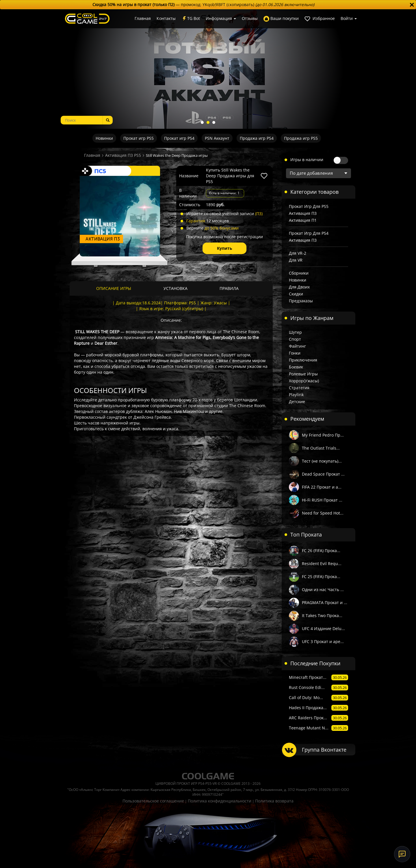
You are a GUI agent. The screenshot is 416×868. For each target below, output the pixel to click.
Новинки (104, 138)
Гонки (295, 353)
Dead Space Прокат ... (323, 474)
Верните (212, 228)
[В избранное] (264, 176)
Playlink (296, 395)
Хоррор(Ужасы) (304, 381)
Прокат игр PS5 (139, 138)
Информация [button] (221, 18)
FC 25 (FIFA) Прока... (321, 577)
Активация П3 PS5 (123, 155)
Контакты (166, 18)
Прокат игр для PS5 (309, 206)
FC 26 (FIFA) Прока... (321, 551)
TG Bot (191, 19)
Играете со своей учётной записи (224, 214)
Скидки (296, 294)
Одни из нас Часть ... (323, 589)
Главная (143, 18)
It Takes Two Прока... (322, 615)
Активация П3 (303, 213)
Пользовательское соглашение (153, 801)
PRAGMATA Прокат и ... (325, 602)
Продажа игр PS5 (301, 138)
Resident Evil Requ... (322, 564)
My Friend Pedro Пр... (323, 435)
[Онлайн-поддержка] (402, 854)
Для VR (296, 260)
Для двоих (299, 287)
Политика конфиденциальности (220, 801)
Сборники (299, 273)
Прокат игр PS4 (179, 138)
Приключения (303, 360)
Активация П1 (303, 220)
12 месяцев (208, 221)
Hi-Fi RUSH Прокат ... (322, 500)
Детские (297, 402)
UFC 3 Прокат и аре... (323, 641)
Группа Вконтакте (324, 750)
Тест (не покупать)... (322, 461)
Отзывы (250, 18)
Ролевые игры (303, 374)
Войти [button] (349, 18)
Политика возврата (274, 801)
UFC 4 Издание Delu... (323, 628)
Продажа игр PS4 (257, 138)
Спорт (295, 339)
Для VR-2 (298, 253)
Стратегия (299, 388)
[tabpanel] (208, 69)
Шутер (295, 332)
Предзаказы (301, 301)
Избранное (320, 19)
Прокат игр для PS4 (309, 233)
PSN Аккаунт (217, 138)
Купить (225, 248)
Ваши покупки (281, 19)
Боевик (296, 367)
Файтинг (297, 346)
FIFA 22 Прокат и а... (322, 487)
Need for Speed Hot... (323, 513)
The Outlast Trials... (321, 448)
